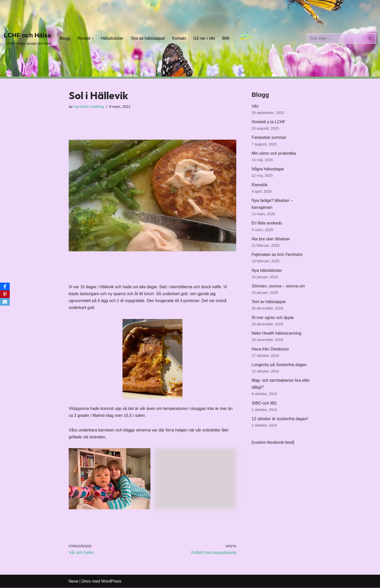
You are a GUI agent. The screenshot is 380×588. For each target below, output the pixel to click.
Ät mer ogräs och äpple (273, 319)
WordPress (111, 581)
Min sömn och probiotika (274, 154)
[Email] (5, 302)
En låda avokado (267, 224)
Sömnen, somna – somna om (278, 287)
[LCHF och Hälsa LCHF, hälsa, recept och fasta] (27, 38)
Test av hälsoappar (148, 38)
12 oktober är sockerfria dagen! (280, 420)
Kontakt (179, 38)
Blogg (65, 38)
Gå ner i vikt (204, 38)
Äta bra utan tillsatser (271, 239)
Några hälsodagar (268, 169)
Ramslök (260, 185)
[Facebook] (5, 286)
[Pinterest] (5, 294)
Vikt (255, 106)
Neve (73, 581)
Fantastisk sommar (269, 138)
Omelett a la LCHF (269, 122)
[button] (93, 38)
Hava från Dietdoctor (270, 350)
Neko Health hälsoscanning (277, 334)
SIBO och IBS (264, 404)
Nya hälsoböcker (267, 271)
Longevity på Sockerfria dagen (279, 366)
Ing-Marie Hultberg (89, 107)
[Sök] (336, 38)
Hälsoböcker (112, 38)
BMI (226, 38)
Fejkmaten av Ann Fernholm (277, 255)
